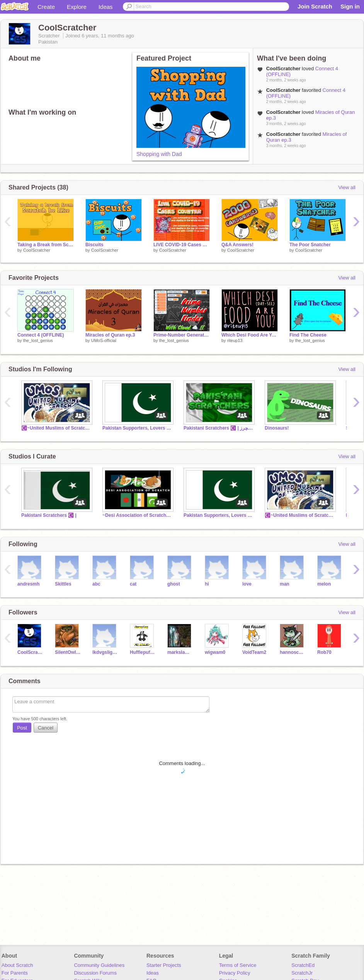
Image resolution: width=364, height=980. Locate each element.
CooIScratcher (37, 250)
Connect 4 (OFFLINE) (41, 335)
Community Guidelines (99, 965)
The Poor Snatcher (310, 245)
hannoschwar (293, 652)
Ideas (106, 7)
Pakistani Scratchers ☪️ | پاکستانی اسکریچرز (218, 428)
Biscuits (94, 245)
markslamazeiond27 (180, 652)
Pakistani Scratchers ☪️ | (49, 515)
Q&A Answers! (237, 245)
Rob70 (324, 652)
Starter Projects (164, 965)
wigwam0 (215, 652)
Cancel (46, 728)
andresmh (28, 584)
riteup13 (235, 340)
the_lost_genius (38, 340)
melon (324, 584)
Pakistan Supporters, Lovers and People (137, 428)
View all (347, 187)
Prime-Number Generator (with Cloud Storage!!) (182, 335)
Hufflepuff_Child (143, 652)
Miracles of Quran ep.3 (110, 335)
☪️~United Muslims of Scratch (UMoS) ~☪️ (56, 428)
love (247, 584)
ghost (174, 584)
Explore (77, 7)
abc (96, 584)
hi (207, 584)
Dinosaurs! (277, 428)
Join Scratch (315, 6)
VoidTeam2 (254, 652)
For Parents (15, 973)
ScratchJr (302, 973)
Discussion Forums (95, 973)
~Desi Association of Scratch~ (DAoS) (137, 515)
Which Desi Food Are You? (250, 335)
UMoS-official (104, 340)
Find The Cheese (308, 335)
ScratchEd (303, 965)
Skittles (63, 584)
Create (46, 7)
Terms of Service (238, 965)
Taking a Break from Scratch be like (46, 245)
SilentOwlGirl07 (68, 652)
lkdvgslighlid (105, 652)
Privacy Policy (235, 973)
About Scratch (17, 965)
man (285, 584)
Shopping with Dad (159, 154)
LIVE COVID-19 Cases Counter (182, 245)
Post (22, 728)
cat (133, 584)
